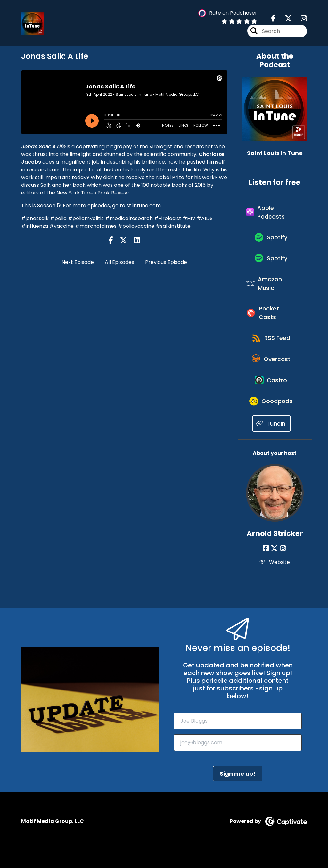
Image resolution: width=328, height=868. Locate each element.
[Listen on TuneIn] (271, 441)
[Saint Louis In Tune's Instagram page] (300, 19)
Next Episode (78, 262)
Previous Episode (166, 262)
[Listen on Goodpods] (272, 418)
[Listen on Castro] (272, 395)
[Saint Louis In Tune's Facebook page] (274, 19)
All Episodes (119, 262)
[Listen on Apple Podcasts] (271, 213)
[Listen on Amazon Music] (271, 290)
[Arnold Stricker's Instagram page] (283, 566)
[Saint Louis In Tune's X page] (284, 19)
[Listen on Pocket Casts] (271, 322)
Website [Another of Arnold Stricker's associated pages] (275, 579)
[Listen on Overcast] (271, 372)
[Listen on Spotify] (272, 240)
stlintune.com (144, 206)
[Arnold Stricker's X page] (275, 566)
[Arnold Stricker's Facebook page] (267, 566)
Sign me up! (238, 791)
